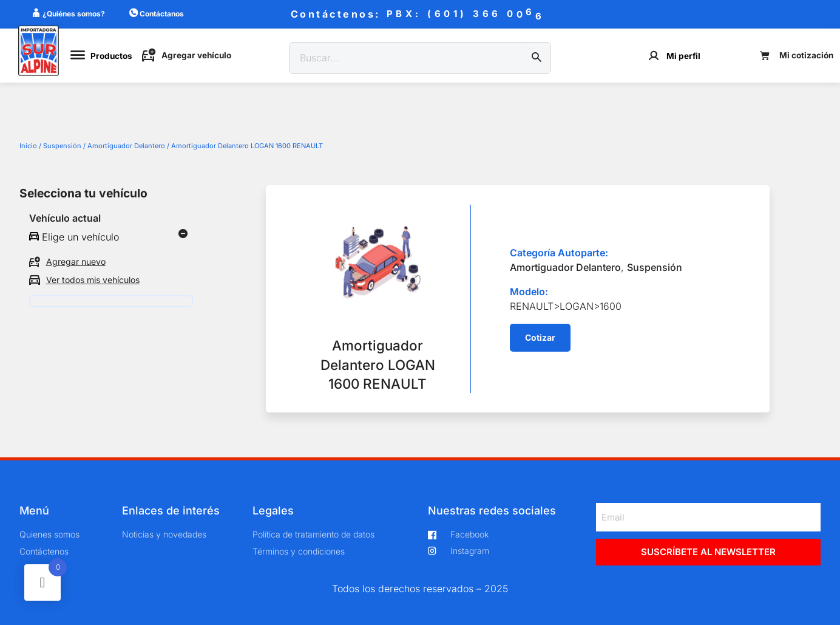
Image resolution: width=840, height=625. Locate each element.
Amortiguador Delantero (126, 146)
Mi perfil (683, 56)
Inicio (28, 146)
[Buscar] (537, 58)
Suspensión (62, 146)
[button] (540, 338)
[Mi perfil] (654, 56)
